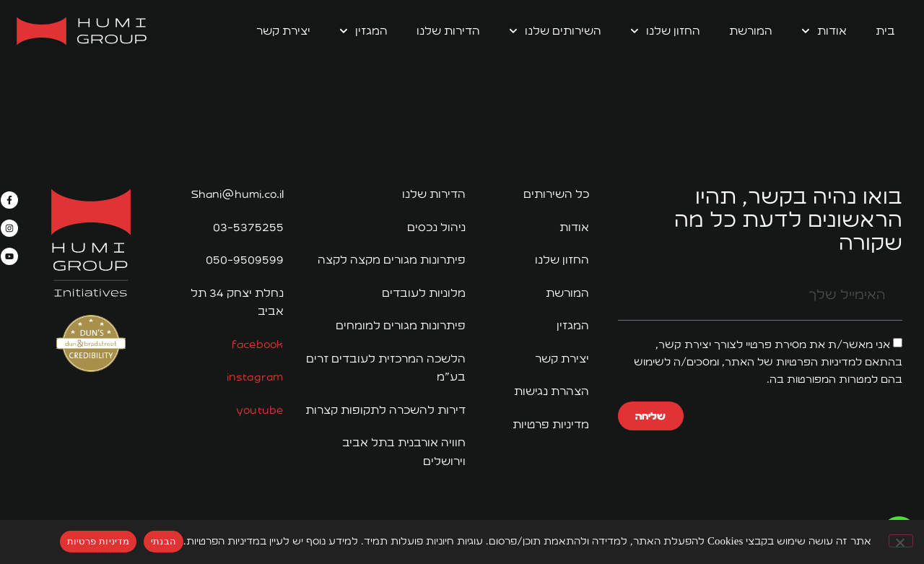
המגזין (363, 31)
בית (885, 31)
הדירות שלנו (448, 31)
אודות (824, 31)
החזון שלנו (665, 31)
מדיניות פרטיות (98, 541)
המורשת (751, 31)
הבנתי (164, 541)
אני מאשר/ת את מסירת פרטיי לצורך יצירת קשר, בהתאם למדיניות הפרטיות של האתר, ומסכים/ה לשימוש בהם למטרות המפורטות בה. (768, 362)
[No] (901, 541)
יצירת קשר (283, 31)
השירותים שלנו (555, 31)
